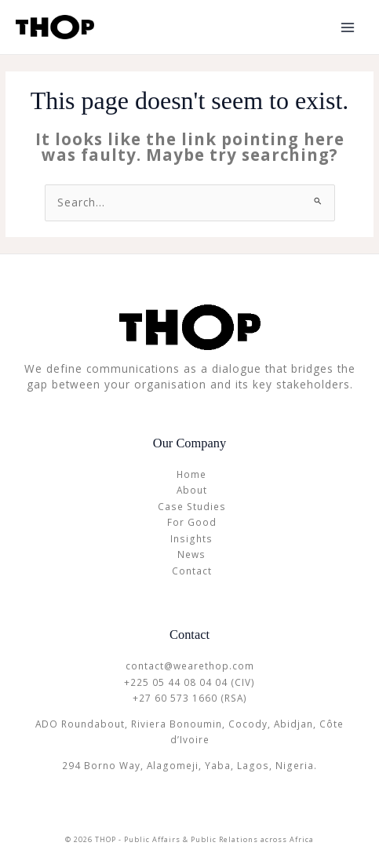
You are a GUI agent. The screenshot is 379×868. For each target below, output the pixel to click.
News (191, 554)
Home (191, 474)
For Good (192, 522)
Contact (192, 571)
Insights (191, 538)
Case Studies (192, 506)
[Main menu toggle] (348, 27)
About (192, 490)
